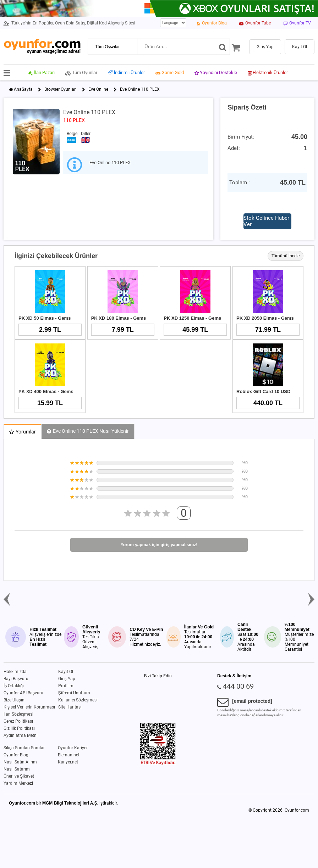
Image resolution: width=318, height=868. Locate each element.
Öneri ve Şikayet (19, 776)
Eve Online (98, 89)
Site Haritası (70, 707)
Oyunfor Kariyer (73, 748)
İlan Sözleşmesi (18, 714)
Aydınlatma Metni (21, 735)
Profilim (66, 686)
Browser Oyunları (61, 89)
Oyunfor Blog (16, 755)
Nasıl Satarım (17, 769)
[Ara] (223, 47)
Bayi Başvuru (16, 679)
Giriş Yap (67, 679)
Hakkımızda (15, 672)
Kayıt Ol (66, 672)
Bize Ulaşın (14, 700)
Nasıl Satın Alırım (20, 762)
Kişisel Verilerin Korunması (29, 707)
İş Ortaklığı (14, 686)
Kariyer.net (68, 762)
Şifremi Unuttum (74, 693)
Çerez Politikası (18, 721)
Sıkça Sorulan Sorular (24, 748)
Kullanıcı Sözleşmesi (78, 700)
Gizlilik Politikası (19, 728)
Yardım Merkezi (18, 783)
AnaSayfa (23, 89)
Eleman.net (69, 755)
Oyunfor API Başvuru (23, 693)
